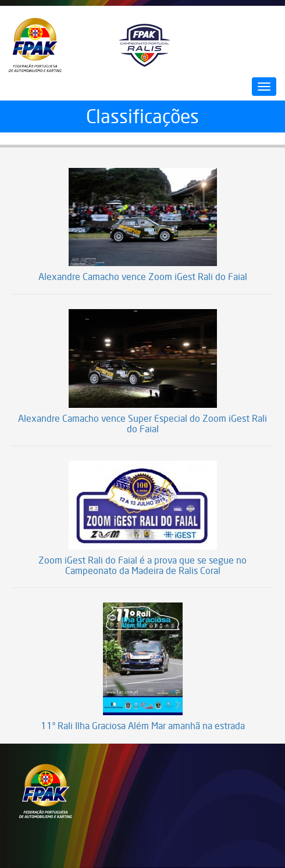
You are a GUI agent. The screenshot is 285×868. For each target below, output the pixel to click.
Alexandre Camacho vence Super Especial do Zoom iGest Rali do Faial (142, 424)
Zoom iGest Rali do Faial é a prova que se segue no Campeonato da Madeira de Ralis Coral (142, 566)
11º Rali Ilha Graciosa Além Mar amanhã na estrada (143, 726)
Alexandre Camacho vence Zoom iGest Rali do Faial (143, 277)
